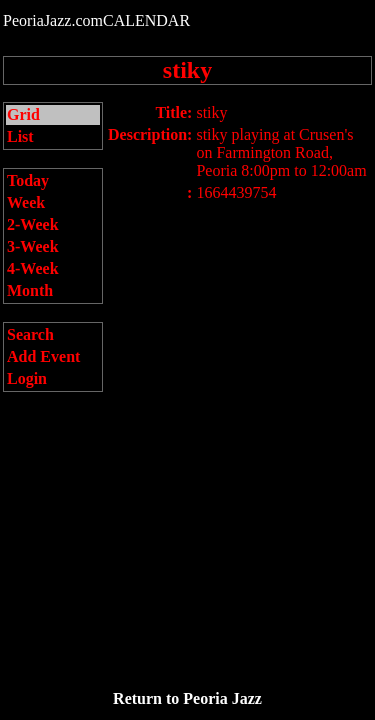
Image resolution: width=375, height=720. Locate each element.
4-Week (33, 268)
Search (30, 334)
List (20, 136)
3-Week (33, 246)
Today (28, 180)
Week (26, 202)
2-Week (33, 224)
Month (30, 290)
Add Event (43, 356)
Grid (23, 114)
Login (27, 378)
